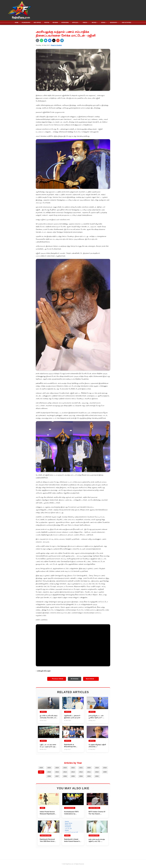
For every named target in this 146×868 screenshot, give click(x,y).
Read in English (56, 45)
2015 (57, 772)
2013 (73, 772)
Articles (75, 23)
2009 (105, 772)
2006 (65, 776)
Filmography (26, 23)
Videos (85, 23)
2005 (73, 776)
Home (17, 23)
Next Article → (91, 679)
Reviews (55, 23)
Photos (47, 23)
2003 (89, 776)
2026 (41, 767)
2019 (97, 767)
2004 (81, 776)
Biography (114, 23)
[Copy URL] (37, 40)
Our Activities (127, 23)
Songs (103, 23)
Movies (94, 23)
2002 (97, 776)
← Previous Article (57, 679)
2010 (97, 772)
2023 (65, 767)
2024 (57, 767)
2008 (49, 776)
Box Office (37, 23)
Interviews (65, 23)
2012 (81, 772)
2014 (65, 772)
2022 (73, 767)
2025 (49, 767)
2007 (57, 776)
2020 (89, 767)
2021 (81, 767)
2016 (49, 772)
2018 (105, 767)
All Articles (75, 679)
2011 (89, 772)
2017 (41, 772)
